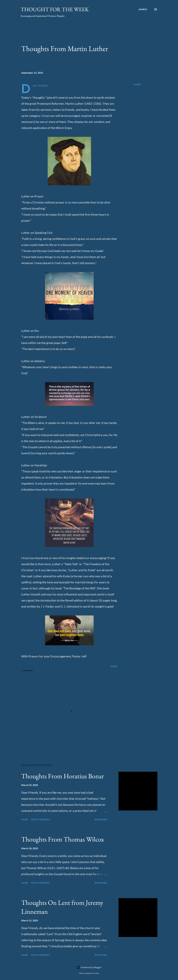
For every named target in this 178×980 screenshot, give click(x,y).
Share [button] (137, 84)
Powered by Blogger (89, 967)
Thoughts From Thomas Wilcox (63, 839)
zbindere (96, 973)
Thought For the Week (55, 9)
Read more (101, 819)
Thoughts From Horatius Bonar (63, 776)
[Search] (143, 9)
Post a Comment (40, 819)
